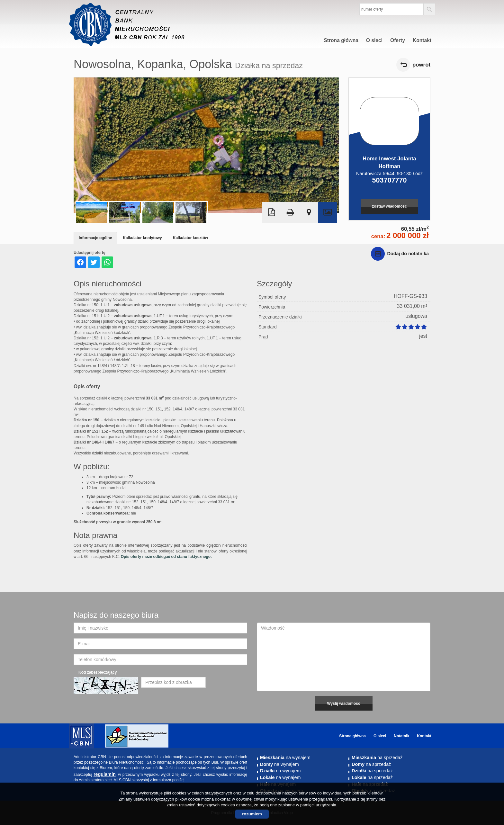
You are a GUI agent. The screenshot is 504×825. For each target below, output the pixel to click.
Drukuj (290, 212)
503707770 (389, 180)
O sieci (374, 40)
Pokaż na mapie (309, 212)
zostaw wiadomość (389, 206)
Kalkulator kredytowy (142, 238)
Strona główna (341, 40)
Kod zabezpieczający (98, 672)
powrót (421, 65)
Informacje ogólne (95, 238)
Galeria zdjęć (328, 212)
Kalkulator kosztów (190, 238)
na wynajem (285, 758)
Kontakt (422, 40)
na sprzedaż (377, 758)
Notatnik (401, 736)
